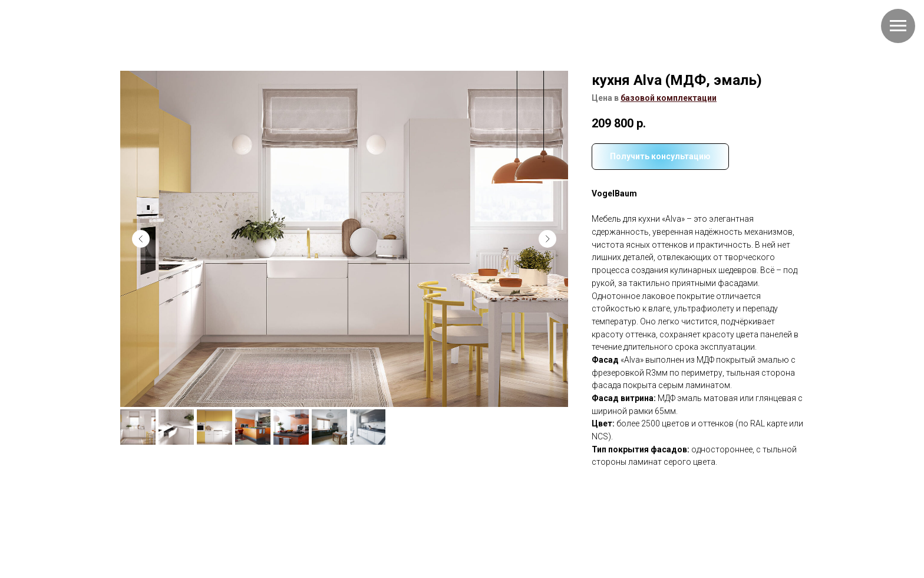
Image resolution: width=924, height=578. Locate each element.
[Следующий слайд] (547, 239)
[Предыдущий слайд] (141, 239)
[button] (669, 98)
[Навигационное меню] (898, 26)
